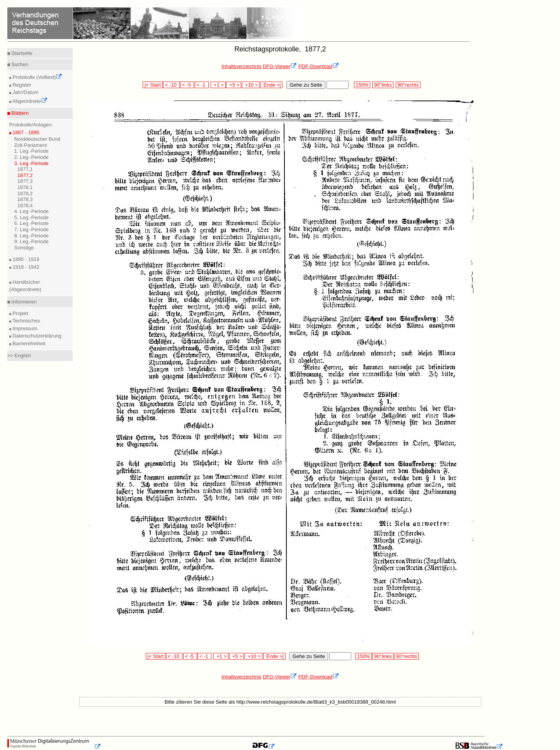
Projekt (20, 313)
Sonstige (24, 248)
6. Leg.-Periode (31, 223)
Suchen (19, 64)
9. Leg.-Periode (31, 241)
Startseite (21, 53)
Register (21, 85)
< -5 (187, 85)
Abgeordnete (29, 101)
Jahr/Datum (25, 92)
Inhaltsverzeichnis (241, 66)
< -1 (202, 85)
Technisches (26, 321)
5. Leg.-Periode (31, 217)
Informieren (23, 302)
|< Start (152, 85)
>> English (19, 355)
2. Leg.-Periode (31, 157)
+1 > (218, 85)
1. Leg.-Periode (31, 151)
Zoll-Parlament (31, 145)
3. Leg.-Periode (31, 163)
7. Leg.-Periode (31, 229)
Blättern (19, 113)
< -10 (171, 85)
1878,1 (25, 187)
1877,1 (25, 169)
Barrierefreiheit (28, 343)
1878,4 (25, 205)
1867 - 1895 (25, 132)
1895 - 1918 (25, 259)
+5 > (234, 85)
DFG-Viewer (280, 66)
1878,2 (25, 193)
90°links (383, 85)
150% (362, 85)
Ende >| (272, 85)
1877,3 (25, 181)
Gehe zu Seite (306, 85)
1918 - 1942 (25, 267)
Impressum (24, 328)
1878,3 (25, 199)
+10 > (251, 85)
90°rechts (408, 85)
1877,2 (25, 175)
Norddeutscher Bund (37, 139)
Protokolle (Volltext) (37, 77)
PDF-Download (319, 66)
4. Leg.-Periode (31, 211)
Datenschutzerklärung (36, 336)
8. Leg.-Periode (31, 236)
